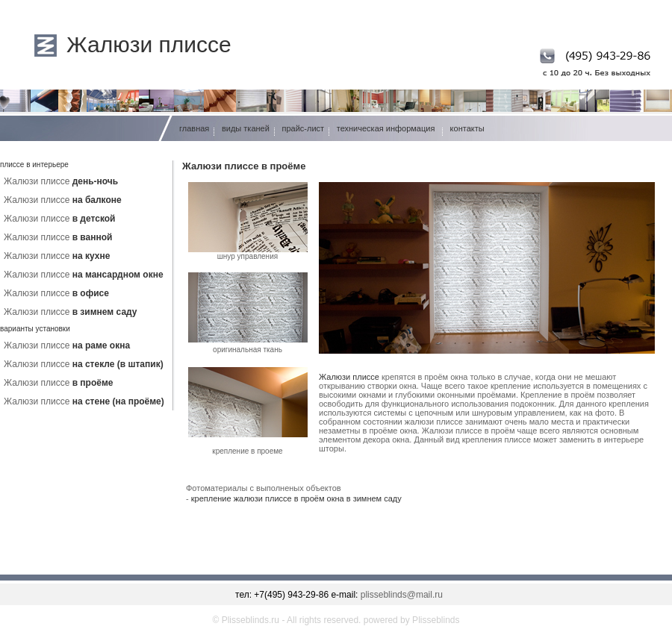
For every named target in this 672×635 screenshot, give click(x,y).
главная (194, 128)
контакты (467, 128)
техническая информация (386, 128)
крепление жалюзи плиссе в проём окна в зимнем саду (296, 498)
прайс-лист (303, 128)
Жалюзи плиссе (149, 44)
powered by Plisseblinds (412, 620)
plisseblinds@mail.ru (402, 595)
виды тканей (246, 128)
